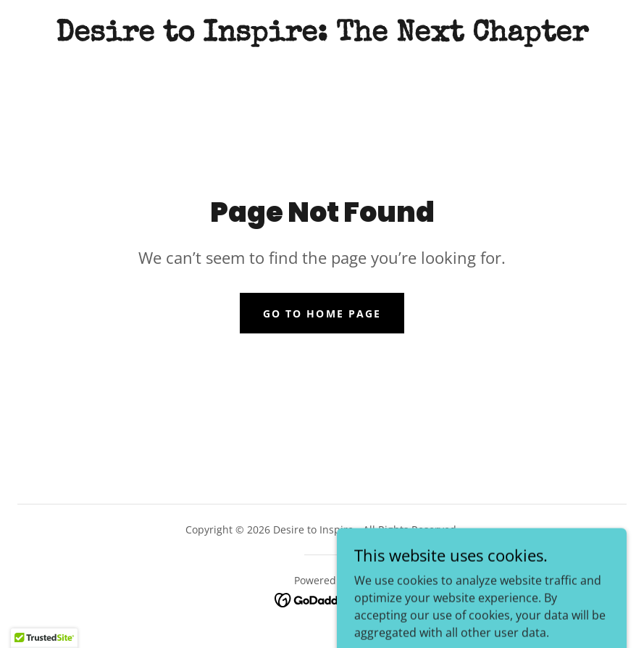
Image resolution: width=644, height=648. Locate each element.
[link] (322, 36)
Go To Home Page (322, 313)
